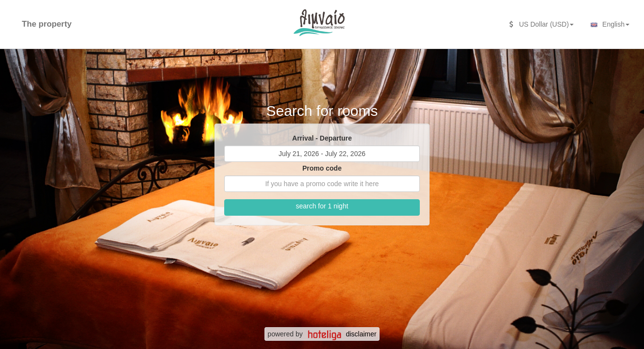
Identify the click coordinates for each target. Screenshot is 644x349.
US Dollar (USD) (541, 24)
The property (47, 24)
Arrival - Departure (322, 138)
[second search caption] (86, 19)
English (609, 25)
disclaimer (361, 334)
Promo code (322, 168)
